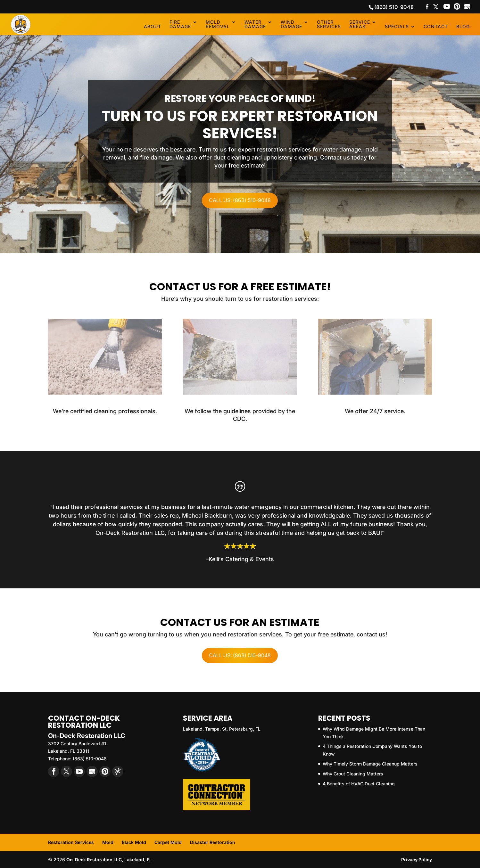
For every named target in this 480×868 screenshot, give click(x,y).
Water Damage (255, 25)
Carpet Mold (168, 842)
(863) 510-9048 (394, 7)
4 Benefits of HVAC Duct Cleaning (359, 784)
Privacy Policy (417, 860)
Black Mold (134, 842)
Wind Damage (291, 25)
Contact (436, 27)
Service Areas (360, 25)
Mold (108, 842)
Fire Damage (180, 25)
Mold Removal (218, 25)
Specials (397, 27)
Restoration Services (71, 842)
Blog (463, 27)
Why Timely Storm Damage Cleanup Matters (370, 764)
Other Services (329, 25)
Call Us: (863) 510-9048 (240, 200)
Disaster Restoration (213, 842)
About (153, 27)
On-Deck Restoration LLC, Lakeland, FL (109, 860)
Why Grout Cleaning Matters (353, 774)
